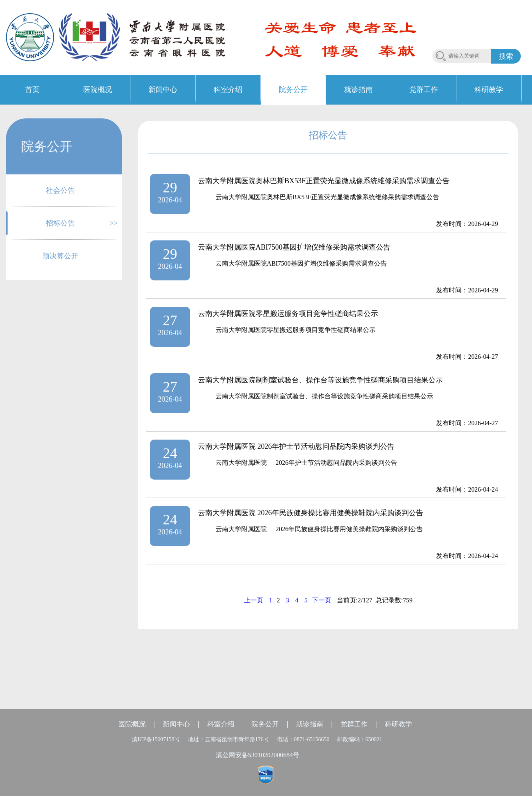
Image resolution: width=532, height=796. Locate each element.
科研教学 (398, 724)
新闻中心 (176, 724)
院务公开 (265, 724)
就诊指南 (310, 724)
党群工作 (354, 724)
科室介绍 (221, 724)
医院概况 (132, 724)
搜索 (506, 56)
